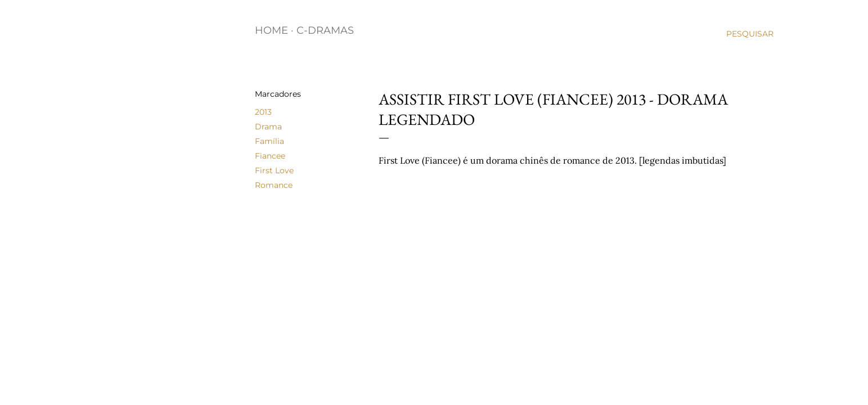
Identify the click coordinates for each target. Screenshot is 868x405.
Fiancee (270, 156)
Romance (274, 185)
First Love (274, 170)
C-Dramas (325, 30)
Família (269, 141)
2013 (263, 112)
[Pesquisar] (750, 34)
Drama (268, 127)
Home (271, 30)
